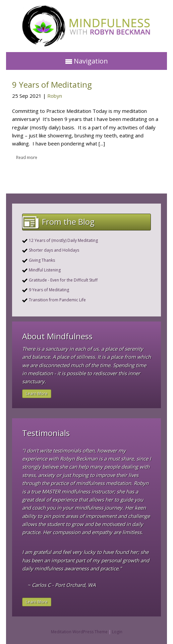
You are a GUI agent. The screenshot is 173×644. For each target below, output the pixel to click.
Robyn (55, 96)
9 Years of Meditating (52, 84)
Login (117, 632)
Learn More (37, 394)
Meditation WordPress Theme (79, 632)
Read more (26, 157)
